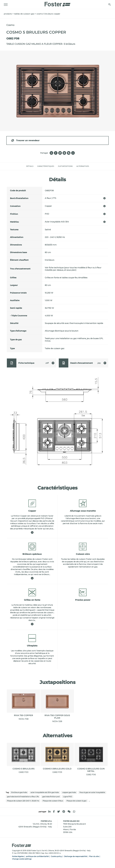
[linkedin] (49, 812)
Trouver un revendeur (25, 140)
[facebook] (54, 812)
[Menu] (6, 5)
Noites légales (18, 856)
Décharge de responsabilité (75, 856)
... (89, 801)
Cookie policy (56, 856)
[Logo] (58, 3)
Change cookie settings (22, 859)
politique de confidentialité (37, 856)
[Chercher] (110, 4)
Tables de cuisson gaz (24, 14)
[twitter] (59, 812)
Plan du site (94, 856)
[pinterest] (64, 812)
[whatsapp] (74, 812)
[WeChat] (69, 812)
